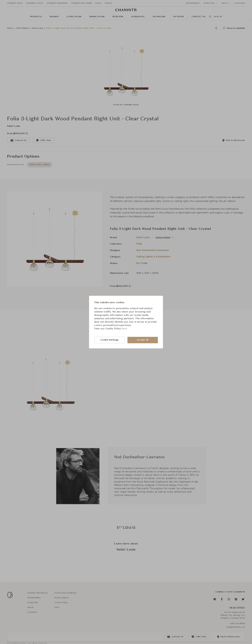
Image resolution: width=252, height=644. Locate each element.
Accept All (143, 340)
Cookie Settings (110, 340)
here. (124, 329)
